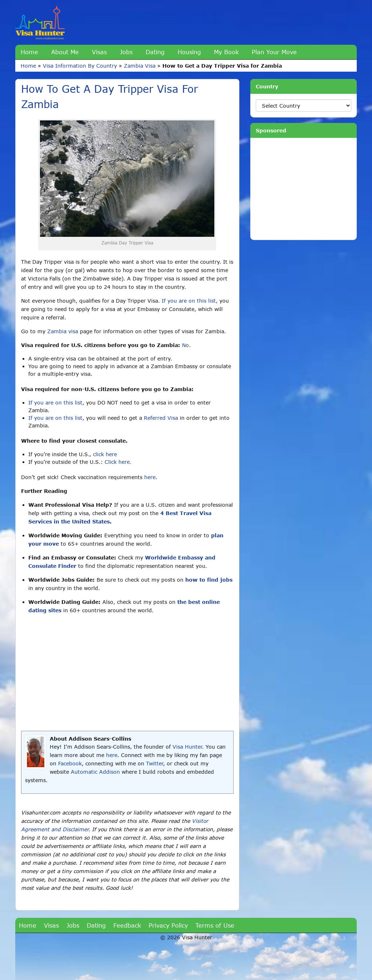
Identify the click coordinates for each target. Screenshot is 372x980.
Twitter (155, 763)
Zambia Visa (140, 66)
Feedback (127, 925)
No (185, 345)
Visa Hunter (187, 747)
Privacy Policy (168, 925)
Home (29, 52)
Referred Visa (161, 418)
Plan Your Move (274, 52)
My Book (226, 52)
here (150, 477)
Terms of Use (215, 925)
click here (105, 454)
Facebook (70, 763)
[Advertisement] (127, 673)
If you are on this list (189, 301)
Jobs (126, 52)
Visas (99, 52)
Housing (189, 52)
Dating (155, 52)
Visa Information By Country (80, 66)
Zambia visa (63, 331)
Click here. (118, 462)
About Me (65, 52)
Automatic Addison (95, 772)
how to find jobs (209, 580)
